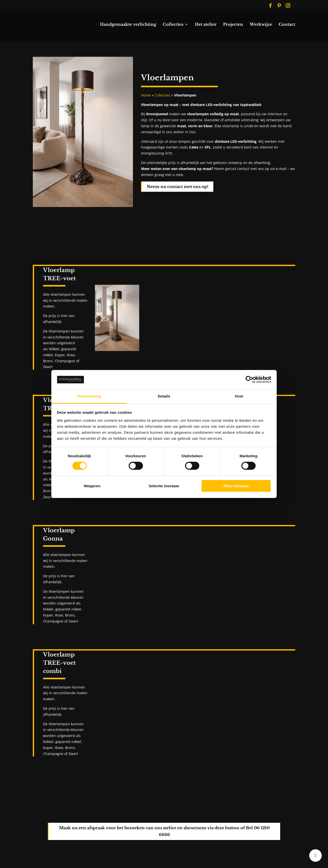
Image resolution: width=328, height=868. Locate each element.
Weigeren (92, 486)
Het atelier (206, 25)
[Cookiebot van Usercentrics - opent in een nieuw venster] (249, 379)
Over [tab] (239, 396)
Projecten (233, 25)
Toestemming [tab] (89, 396)
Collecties (173, 25)
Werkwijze (261, 25)
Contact (287, 25)
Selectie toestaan (164, 486)
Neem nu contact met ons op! (178, 186)
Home (146, 95)
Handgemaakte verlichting (128, 25)
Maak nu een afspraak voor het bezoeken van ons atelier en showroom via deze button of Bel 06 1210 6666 (164, 831)
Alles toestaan (236, 486)
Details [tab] (164, 396)
